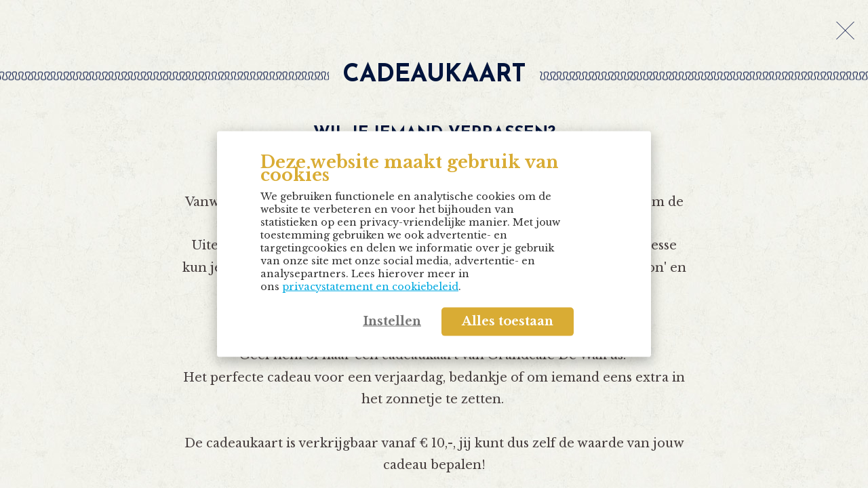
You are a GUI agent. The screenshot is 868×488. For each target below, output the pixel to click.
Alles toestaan (508, 321)
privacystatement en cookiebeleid (370, 286)
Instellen (392, 321)
